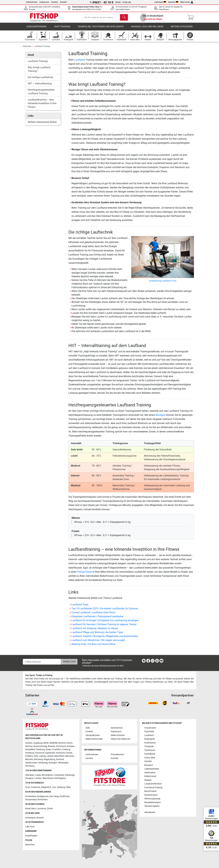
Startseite (27, 48)
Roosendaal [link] (31, 800)
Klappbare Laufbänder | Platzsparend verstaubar (97, 618)
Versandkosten (93, 735)
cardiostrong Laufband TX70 (163, 282)
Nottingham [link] (60, 778)
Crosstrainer (150, 728)
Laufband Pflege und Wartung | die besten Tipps (97, 634)
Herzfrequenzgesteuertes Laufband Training (41, 93)
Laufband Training (42, 48)
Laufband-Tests (80, 606)
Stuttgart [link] (53, 763)
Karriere (55, 2)
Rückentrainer (151, 795)
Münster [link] (29, 759)
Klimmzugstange (152, 799)
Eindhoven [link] (65, 796)
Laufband (80, 61)
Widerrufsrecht (118, 735)
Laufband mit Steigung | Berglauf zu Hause (95, 630)
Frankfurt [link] (57, 749)
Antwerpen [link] (30, 818)
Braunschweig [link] (40, 746)
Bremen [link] (52, 746)
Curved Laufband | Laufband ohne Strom (93, 614)
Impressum (44, 2)
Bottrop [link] (29, 746)
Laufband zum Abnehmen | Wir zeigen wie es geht (98, 642)
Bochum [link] (63, 743)
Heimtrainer (150, 773)
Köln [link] (36, 756)
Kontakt (63, 2)
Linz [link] (54, 787)
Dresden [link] (70, 746)
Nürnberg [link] (38, 759)
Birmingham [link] (47, 775)
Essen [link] (49, 749)
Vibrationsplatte (152, 806)
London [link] (38, 778)
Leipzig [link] (42, 756)
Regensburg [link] (50, 759)
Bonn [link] (70, 743)
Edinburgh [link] (70, 775)
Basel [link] (28, 809)
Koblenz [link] (29, 756)
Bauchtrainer (150, 791)
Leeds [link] (38, 775)
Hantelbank (150, 754)
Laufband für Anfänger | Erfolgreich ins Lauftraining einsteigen (105, 622)
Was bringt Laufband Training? (39, 71)
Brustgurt (161, 416)
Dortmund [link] (61, 746)
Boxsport (149, 765)
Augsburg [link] (38, 743)
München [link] (70, 756)
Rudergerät (150, 739)
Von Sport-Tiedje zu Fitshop (39, 675)
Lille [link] (27, 827)
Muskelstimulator (153, 802)
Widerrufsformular (94, 739)
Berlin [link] (46, 743)
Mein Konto (187, 2)
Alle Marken (150, 812)
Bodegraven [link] (43, 796)
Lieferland (160, 2)
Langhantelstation (153, 784)
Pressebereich (117, 754)
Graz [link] (28, 787)
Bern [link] (34, 809)
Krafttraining (62, 28)
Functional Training (153, 788)
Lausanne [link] (41, 809)
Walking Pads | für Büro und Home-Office (93, 646)
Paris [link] (32, 827)
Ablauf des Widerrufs (121, 739)
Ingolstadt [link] (50, 753)
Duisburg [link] (41, 749)
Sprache (173, 2)
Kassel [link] (69, 753)
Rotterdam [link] (43, 800)
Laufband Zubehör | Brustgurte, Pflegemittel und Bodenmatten (105, 638)
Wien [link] (68, 787)
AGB (88, 728)
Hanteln (148, 761)
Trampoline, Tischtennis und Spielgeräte (101, 28)
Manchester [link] (48, 778)
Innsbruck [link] (35, 787)
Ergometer (149, 732)
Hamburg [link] (30, 753)
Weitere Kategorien (182, 28)
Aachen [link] (29, 743)
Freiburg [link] (66, 749)
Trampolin (149, 746)
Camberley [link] (59, 775)
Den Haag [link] (54, 796)
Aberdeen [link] (30, 775)
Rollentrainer (150, 776)
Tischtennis (150, 750)
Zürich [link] (50, 809)
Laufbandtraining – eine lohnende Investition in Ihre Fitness (42, 105)
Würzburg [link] (30, 766)
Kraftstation (150, 743)
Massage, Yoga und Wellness (147, 28)
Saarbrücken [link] (31, 763)
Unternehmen (32, 2)
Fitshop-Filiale (84, 573)
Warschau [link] (30, 845)
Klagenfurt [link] (46, 787)
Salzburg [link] (61, 787)
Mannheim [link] (59, 756)
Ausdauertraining (37, 28)
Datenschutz (117, 728)
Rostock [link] (60, 759)
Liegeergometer (152, 769)
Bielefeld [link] (54, 743)
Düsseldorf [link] (30, 749)
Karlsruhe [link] (60, 753)
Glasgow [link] (29, 778)
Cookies (89, 732)
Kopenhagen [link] (31, 836)
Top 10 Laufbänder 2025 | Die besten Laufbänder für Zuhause (105, 610)
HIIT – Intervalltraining (40, 85)
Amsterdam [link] (31, 796)
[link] (144, 661)
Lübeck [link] (50, 756)
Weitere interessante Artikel (42, 124)
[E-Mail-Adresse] (42, 662)
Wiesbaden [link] (63, 763)
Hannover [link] (40, 753)
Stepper (148, 780)
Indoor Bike (150, 758)
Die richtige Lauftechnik (40, 79)
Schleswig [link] (43, 763)
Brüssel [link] (40, 818)
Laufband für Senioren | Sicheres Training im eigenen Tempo (104, 626)
